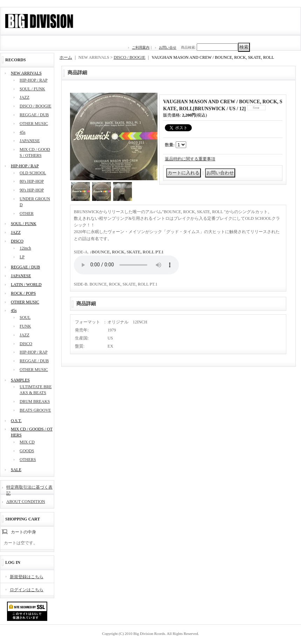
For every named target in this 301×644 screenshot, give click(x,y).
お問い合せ (168, 47)
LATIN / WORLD (26, 285)
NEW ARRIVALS (26, 73)
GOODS (27, 451)
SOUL (25, 317)
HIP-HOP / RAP (34, 80)
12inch (25, 248)
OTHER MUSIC (34, 124)
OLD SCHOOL (33, 173)
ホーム (66, 57)
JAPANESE (30, 141)
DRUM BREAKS (35, 401)
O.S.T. (16, 421)
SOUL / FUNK (32, 89)
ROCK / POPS (23, 293)
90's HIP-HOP (32, 190)
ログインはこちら (27, 590)
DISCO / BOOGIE (36, 106)
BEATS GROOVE (35, 410)
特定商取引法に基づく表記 (29, 489)
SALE (16, 470)
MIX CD (27, 442)
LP (22, 257)
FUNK (25, 326)
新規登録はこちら (27, 577)
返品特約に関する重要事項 (190, 159)
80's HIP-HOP (32, 181)
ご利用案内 (141, 47)
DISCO (17, 241)
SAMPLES (20, 380)
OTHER (27, 213)
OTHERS (28, 460)
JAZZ (24, 97)
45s (23, 132)
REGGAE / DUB (34, 115)
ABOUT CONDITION (26, 502)
